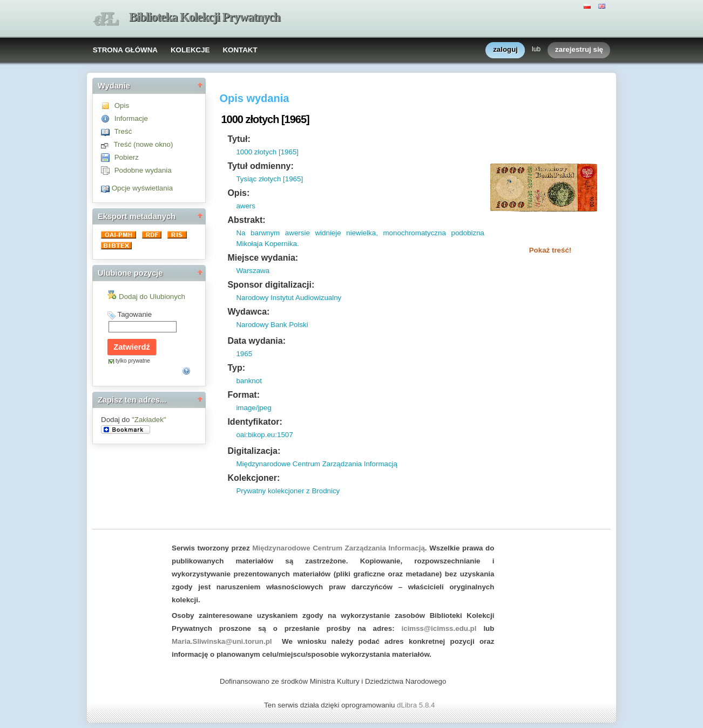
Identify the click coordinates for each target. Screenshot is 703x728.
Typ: (236, 368)
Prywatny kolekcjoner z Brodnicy (288, 491)
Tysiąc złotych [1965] (269, 179)
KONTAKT (240, 50)
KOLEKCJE (190, 50)
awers (246, 206)
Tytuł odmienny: (260, 166)
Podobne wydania (143, 170)
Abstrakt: (246, 220)
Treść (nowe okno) (143, 144)
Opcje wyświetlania (142, 188)
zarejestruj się (579, 50)
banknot (249, 381)
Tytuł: (239, 139)
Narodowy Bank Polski (272, 325)
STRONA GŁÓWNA (125, 50)
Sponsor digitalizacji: (271, 285)
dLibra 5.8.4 (417, 705)
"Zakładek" (149, 420)
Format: (244, 395)
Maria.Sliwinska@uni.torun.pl (222, 641)
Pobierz (127, 157)
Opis (122, 106)
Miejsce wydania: (263, 258)
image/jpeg (254, 408)
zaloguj (505, 50)
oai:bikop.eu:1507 (264, 435)
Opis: (238, 193)
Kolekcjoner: (254, 478)
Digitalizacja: (254, 451)
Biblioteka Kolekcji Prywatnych (205, 17)
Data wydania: (256, 341)
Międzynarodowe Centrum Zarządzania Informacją (317, 464)
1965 (244, 354)
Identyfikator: (255, 422)
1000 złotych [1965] (267, 152)
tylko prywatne (133, 361)
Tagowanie (134, 314)
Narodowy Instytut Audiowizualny (289, 298)
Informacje (131, 118)
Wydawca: (248, 312)
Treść (123, 131)
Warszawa (253, 271)
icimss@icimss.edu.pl (439, 628)
